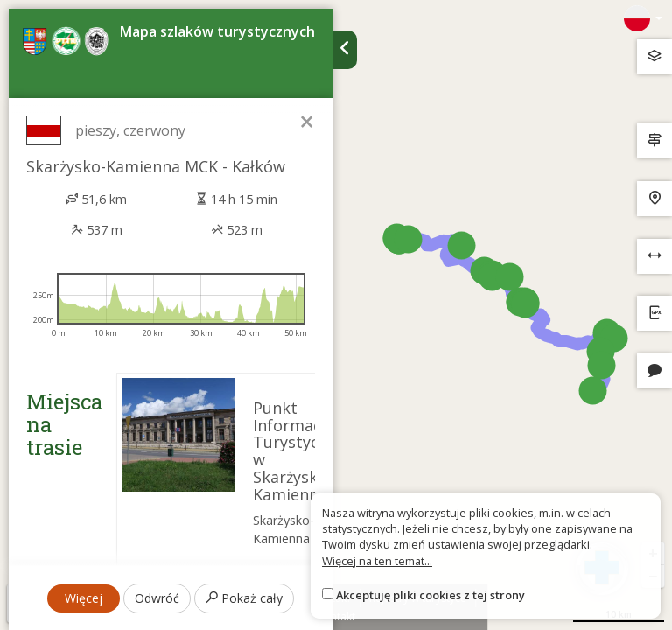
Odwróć (157, 598)
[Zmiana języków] (643, 18)
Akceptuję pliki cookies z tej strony (430, 595)
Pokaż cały (244, 598)
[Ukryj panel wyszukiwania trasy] (345, 50)
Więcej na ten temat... (377, 561)
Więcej (84, 598)
